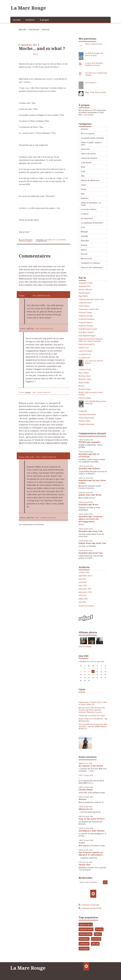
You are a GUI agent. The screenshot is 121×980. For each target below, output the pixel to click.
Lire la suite (88, 115)
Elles (83, 176)
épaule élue (85, 865)
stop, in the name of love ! (92, 819)
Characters (85, 149)
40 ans (98, 495)
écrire (82, 843)
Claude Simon (86, 790)
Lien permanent (26, 240)
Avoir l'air (46, 29)
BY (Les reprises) (88, 134)
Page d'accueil (34, 29)
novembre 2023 (85, 589)
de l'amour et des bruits (91, 766)
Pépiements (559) (86, 702)
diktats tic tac (86, 809)
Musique (84, 232)
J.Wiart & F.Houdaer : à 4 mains (91, 204)
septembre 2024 (85, 576)
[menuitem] (17, 20)
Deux (83, 167)
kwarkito (28, 296)
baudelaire (84, 939)
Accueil (17, 20)
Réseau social (86, 258)
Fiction (84, 189)
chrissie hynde (86, 934)
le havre (99, 929)
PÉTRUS (82, 442)
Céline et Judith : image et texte (91, 144)
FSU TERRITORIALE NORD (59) (93, 728)
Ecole (83, 171)
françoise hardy (86, 929)
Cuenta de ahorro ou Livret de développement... (91, 519)
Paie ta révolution (89, 455)
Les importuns (87, 218)
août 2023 (83, 595)
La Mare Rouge (28, 8)
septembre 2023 (85, 592)
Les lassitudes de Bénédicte (92, 223)
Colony (81, 715)
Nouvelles (85, 241)
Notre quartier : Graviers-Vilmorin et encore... (91, 711)
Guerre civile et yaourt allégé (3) (93, 703)
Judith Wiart (85, 543)
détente (83, 799)
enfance (98, 934)
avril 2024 (83, 582)
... (79, 778)
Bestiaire (85, 129)
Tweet (35, 54)
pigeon (84, 250)
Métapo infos (84, 721)
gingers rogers (86, 924)
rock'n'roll (96, 939)
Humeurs (22, 241)
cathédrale (84, 944)
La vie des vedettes (89, 209)
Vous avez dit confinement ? (92, 267)
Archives (30, 20)
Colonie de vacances (89, 158)
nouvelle (84, 236)
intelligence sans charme (92, 831)
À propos (44, 20)
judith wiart (85, 495)
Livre (83, 227)
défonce (96, 468)
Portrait (29, 241)
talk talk (95, 944)
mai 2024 (82, 579)
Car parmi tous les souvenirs (55, 240)
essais (83, 185)
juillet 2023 (83, 599)
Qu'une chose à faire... (92, 482)
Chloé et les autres (88, 154)
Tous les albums (85, 647)
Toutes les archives (86, 606)
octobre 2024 (84, 572)
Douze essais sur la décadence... (91, 719)
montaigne (84, 948)
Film (83, 194)
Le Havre (85, 214)
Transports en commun (90, 263)
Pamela (84, 245)
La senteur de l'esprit (96, 715)
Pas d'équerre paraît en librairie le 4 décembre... (91, 854)
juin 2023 (82, 602)
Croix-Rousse (86, 163)
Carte (82, 689)
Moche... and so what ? (42, 48)
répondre (96, 442)
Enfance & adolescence (90, 180)
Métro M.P (23, 29)
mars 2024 (83, 586)
